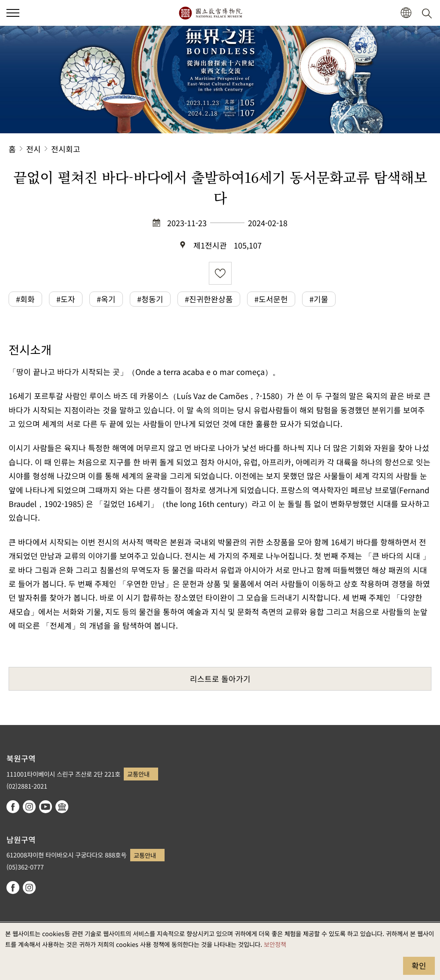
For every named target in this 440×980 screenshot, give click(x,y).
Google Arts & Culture (62, 807)
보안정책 (275, 944)
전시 (34, 149)
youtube (46, 807)
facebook (13, 807)
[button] (406, 13)
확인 (419, 965)
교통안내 (138, 774)
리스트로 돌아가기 (220, 679)
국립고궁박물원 (210, 13)
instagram (29, 807)
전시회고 (66, 149)
